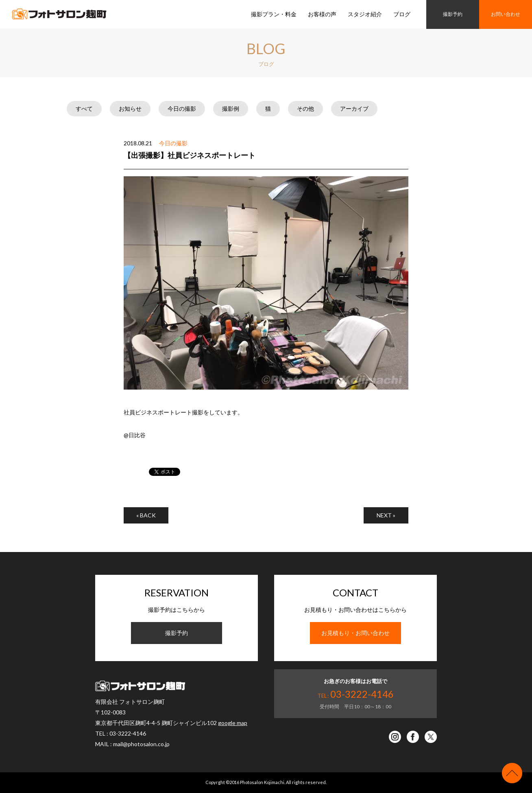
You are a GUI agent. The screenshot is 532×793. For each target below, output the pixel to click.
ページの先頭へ (512, 773)
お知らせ (130, 108)
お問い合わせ (506, 14)
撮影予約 (453, 14)
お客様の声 (322, 14)
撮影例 (231, 108)
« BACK (146, 515)
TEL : (356, 696)
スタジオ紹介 (365, 14)
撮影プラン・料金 (274, 14)
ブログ (402, 14)
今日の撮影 (182, 108)
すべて (84, 108)
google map (233, 723)
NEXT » (386, 515)
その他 (305, 108)
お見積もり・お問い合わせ (355, 633)
